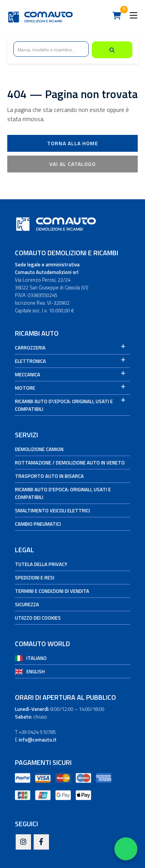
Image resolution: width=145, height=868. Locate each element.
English (36, 671)
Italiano (37, 658)
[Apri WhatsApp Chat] (126, 849)
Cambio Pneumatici (38, 524)
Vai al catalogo (72, 164)
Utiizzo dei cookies (38, 618)
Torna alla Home (73, 143)
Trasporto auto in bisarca (49, 476)
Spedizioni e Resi (35, 578)
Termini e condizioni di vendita (52, 591)
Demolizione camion (39, 449)
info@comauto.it (38, 740)
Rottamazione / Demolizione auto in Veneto (70, 463)
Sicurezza (27, 604)
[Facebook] (41, 842)
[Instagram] (23, 842)
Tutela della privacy (41, 564)
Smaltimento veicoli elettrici (52, 510)
